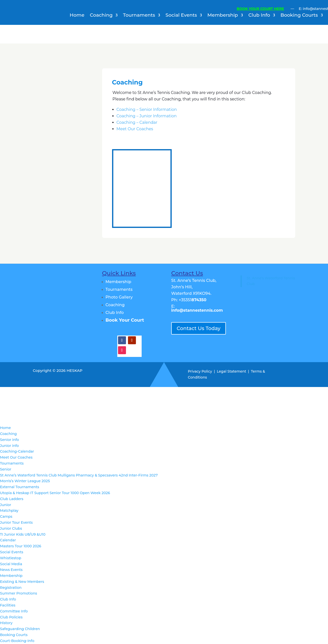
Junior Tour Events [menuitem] (16, 522)
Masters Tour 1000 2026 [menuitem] (21, 546)
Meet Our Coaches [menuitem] (16, 457)
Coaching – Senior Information (147, 109)
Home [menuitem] (5, 428)
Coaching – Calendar (137, 122)
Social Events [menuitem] (12, 552)
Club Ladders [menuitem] (12, 499)
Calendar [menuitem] (8, 540)
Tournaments (139, 16)
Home (77, 16)
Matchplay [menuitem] (9, 511)
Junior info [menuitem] (9, 446)
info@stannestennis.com (197, 310)
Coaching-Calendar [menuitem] (17, 451)
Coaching (101, 16)
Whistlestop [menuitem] (11, 558)
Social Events (181, 16)
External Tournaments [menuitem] (20, 487)
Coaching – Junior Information (147, 116)
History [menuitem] (6, 623)
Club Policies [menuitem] (11, 617)
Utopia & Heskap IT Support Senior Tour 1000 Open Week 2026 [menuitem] (55, 493)
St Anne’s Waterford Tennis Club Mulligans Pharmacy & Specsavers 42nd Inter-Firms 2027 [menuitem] (79, 475)
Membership (223, 16)
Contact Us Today (199, 328)
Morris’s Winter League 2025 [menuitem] (25, 481)
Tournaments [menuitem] (12, 463)
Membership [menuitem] (11, 576)
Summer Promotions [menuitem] (19, 593)
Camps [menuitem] (6, 516)
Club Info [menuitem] (8, 599)
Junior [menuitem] (6, 505)
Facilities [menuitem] (8, 605)
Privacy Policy (200, 371)
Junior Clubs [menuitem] (11, 528)
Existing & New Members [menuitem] (22, 582)
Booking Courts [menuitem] (14, 635)
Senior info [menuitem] (9, 440)
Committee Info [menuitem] (14, 611)
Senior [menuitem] (6, 469)
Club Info (259, 16)
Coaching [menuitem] (8, 434)
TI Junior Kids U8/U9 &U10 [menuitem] (23, 534)
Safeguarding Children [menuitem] (20, 629)
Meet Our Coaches (135, 129)
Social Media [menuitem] (11, 564)
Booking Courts (299, 16)
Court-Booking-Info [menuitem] (17, 641)
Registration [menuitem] (11, 588)
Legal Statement (232, 371)
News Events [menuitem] (11, 570)
